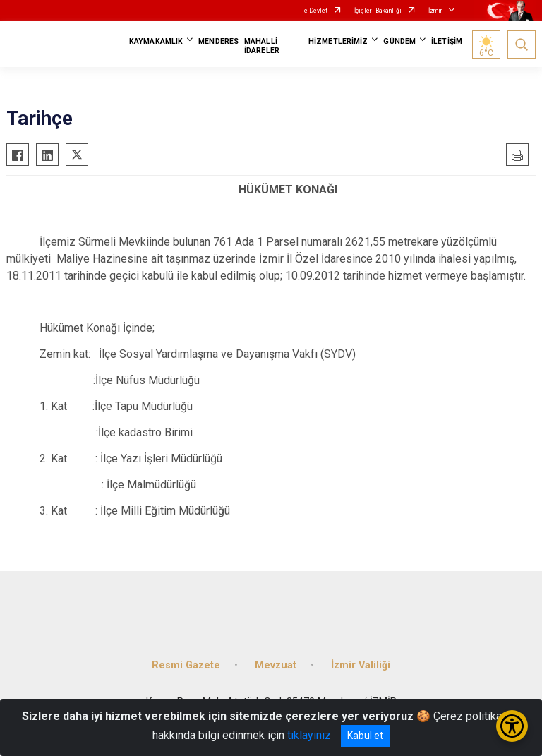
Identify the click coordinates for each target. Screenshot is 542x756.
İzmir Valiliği (361, 665)
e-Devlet (316, 11)
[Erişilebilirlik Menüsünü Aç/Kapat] (512, 726)
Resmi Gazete (186, 665)
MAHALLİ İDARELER (262, 46)
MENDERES (218, 41)
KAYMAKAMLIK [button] (156, 41)
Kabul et (365, 736)
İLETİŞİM (447, 41)
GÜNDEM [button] (399, 41)
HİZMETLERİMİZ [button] (338, 41)
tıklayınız (309, 735)
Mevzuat (276, 665)
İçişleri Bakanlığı (378, 11)
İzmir (435, 11)
